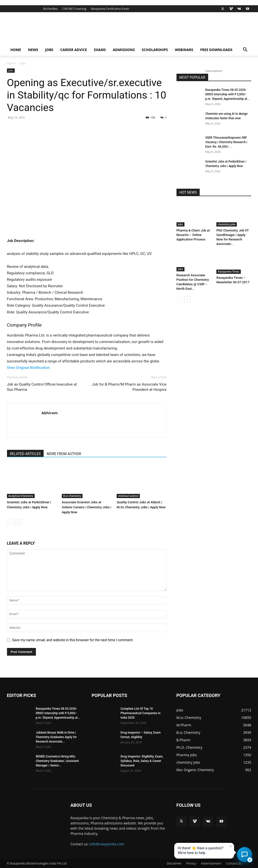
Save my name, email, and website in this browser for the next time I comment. (73, 640)
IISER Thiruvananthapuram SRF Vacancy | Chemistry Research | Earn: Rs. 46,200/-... (226, 142)
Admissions (124, 50)
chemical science (128, 496)
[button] (245, 50)
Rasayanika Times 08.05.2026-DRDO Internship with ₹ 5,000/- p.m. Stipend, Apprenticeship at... (228, 94)
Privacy (191, 863)
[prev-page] (10, 522)
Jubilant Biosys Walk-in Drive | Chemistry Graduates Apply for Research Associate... (56, 737)
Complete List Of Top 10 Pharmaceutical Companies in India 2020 (141, 713)
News (33, 50)
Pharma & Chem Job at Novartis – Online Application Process (193, 235)
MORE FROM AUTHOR (64, 454)
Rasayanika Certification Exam (110, 9)
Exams (100, 50)
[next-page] (18, 522)
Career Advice (74, 50)
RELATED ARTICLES (25, 454)
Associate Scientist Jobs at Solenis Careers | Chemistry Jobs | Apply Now (87, 507)
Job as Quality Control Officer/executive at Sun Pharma (42, 387)
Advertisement (211, 863)
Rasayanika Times (229, 272)
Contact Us (234, 863)
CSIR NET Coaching (74, 9)
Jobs (49, 50)
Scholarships (155, 50)
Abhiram (50, 413)
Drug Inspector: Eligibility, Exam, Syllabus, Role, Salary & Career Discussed (142, 761)
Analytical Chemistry (21, 496)
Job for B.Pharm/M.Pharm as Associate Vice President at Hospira (129, 387)
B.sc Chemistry (72, 496)
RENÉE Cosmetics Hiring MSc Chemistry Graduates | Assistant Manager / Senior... (57, 761)
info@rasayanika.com (107, 844)
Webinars (184, 50)
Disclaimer (174, 863)
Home (16, 50)
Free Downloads (216, 50)
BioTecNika (50, 9)
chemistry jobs (227, 224)
